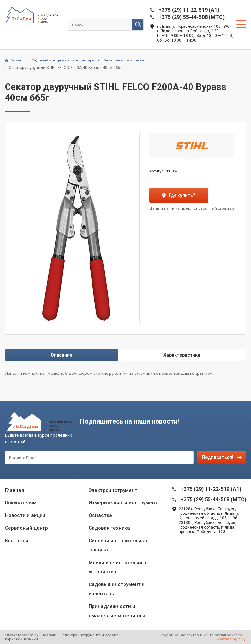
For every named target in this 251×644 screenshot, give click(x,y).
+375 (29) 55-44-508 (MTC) (192, 17)
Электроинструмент (113, 490)
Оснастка (100, 515)
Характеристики (182, 355)
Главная (15, 490)
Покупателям (21, 503)
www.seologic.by (231, 639)
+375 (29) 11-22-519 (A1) (189, 10)
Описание (61, 355)
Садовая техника (109, 528)
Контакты (17, 541)
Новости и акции (25, 515)
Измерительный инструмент (123, 503)
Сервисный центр (26, 528)
